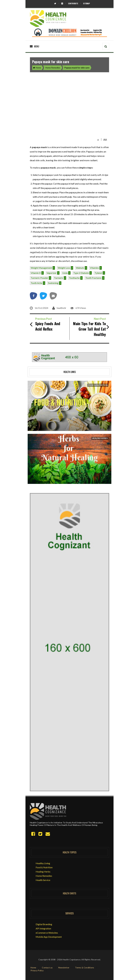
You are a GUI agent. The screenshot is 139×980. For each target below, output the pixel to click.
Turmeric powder (39, 278)
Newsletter (64, 968)
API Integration (43, 928)
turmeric (59, 278)
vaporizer (52, 273)
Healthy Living (43, 863)
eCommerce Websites (47, 933)
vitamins (94, 268)
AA (105, 140)
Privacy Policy (37, 970)
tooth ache (36, 283)
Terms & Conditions (85, 968)
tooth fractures (93, 278)
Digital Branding (44, 924)
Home (37, 68)
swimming (53, 283)
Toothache (74, 278)
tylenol (98, 273)
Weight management (41, 268)
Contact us (47, 968)
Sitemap (86, 3)
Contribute (73, 3)
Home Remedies (53, 68)
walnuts (80, 268)
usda (65, 273)
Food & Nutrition (44, 867)
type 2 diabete (81, 273)
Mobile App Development (49, 937)
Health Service (43, 880)
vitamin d (36, 273)
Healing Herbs (43, 872)
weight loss (64, 268)
